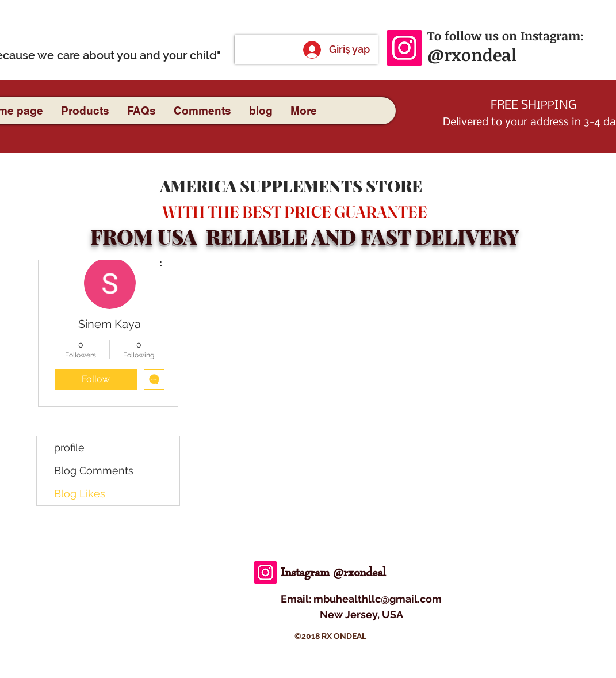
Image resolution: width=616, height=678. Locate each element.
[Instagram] (404, 48)
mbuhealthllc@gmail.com (378, 599)
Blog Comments (94, 471)
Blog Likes (80, 494)
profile (69, 447)
